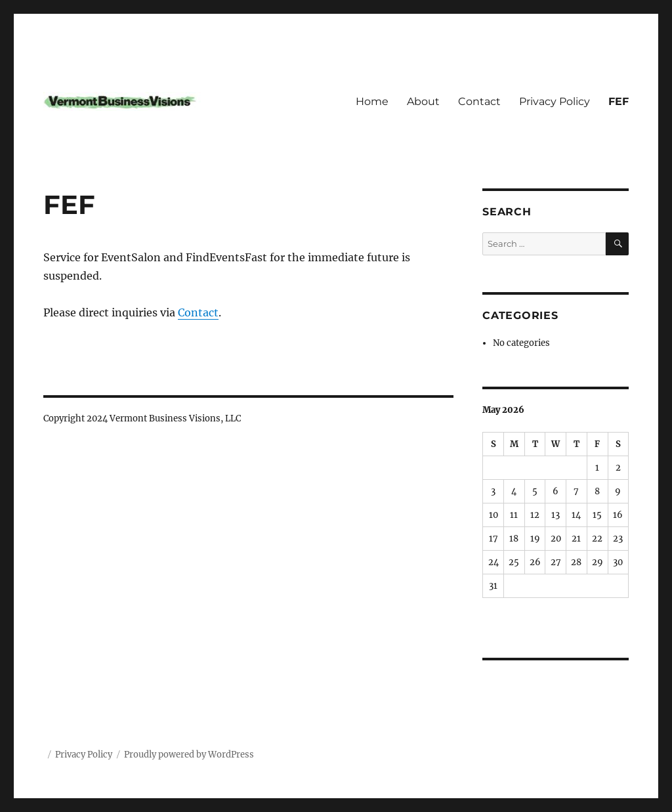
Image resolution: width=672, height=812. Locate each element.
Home (372, 101)
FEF (619, 101)
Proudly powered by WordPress (189, 755)
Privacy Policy (555, 101)
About (423, 101)
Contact (479, 101)
